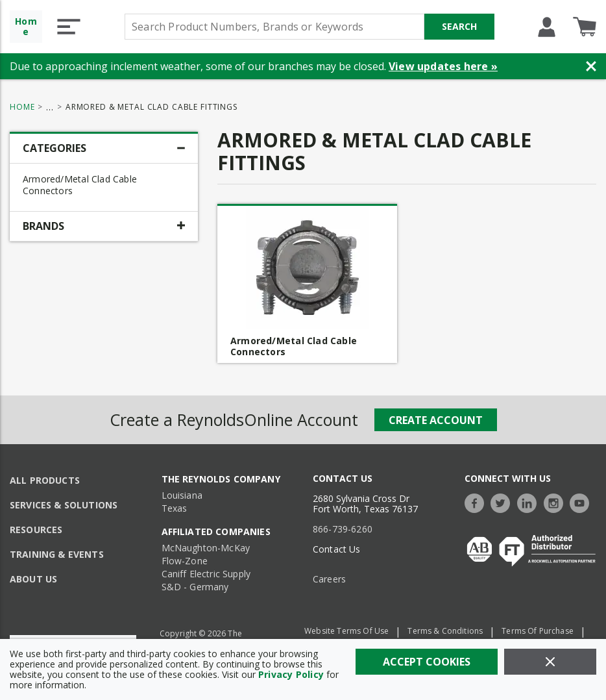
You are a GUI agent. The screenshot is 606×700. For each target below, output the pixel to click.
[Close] (550, 662)
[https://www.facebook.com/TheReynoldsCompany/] (478, 502)
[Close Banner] (591, 66)
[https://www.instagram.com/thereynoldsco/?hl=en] (557, 502)
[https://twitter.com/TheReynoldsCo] (503, 502)
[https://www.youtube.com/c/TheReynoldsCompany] (583, 502)
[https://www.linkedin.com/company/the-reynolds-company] (530, 502)
